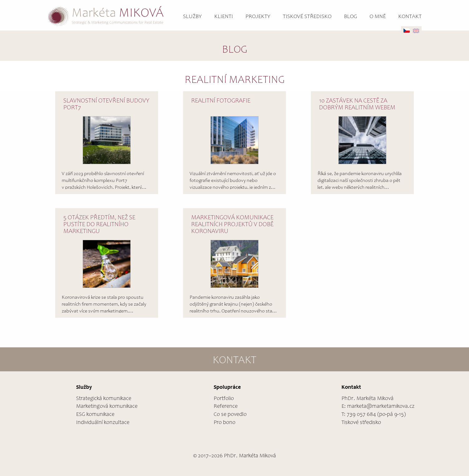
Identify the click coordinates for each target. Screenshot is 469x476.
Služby (192, 17)
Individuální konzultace (103, 423)
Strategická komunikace (104, 399)
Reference (226, 407)
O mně (378, 17)
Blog (351, 17)
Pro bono (225, 423)
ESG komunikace (95, 415)
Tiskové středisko (307, 17)
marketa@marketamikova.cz (381, 407)
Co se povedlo (230, 415)
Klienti (224, 17)
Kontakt (410, 17)
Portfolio (224, 399)
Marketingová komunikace (107, 407)
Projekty (258, 17)
